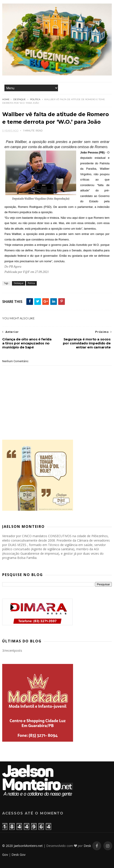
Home (6, 99)
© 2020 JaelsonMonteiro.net (22, 846)
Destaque (19, 99)
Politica (35, 99)
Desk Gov (18, 855)
